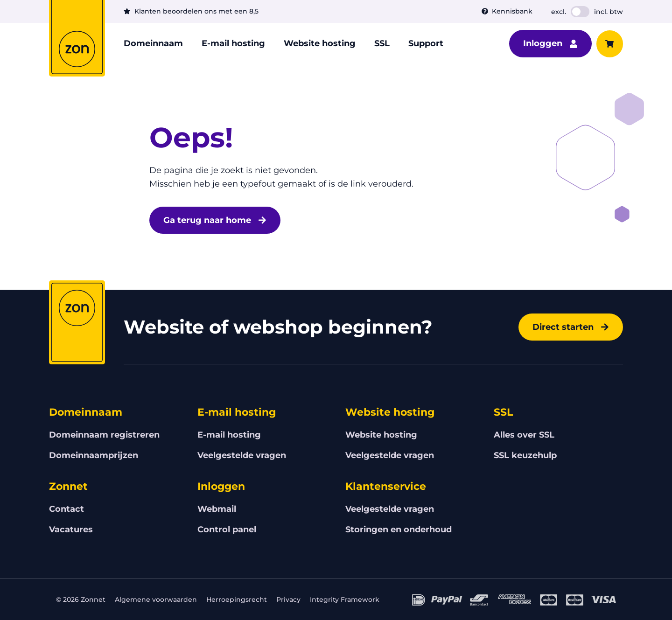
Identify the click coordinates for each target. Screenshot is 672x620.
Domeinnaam (153, 43)
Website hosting (320, 43)
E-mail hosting (233, 43)
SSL (382, 43)
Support (426, 43)
